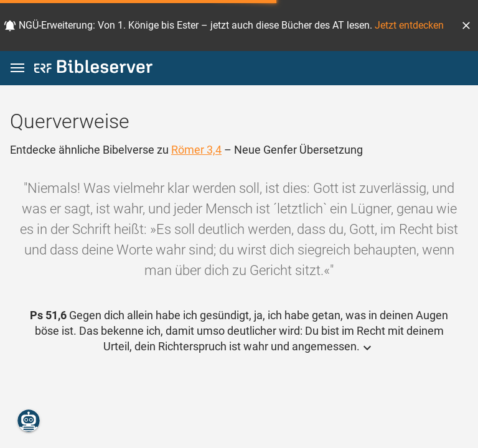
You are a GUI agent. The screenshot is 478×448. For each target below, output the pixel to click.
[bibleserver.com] (93, 69)
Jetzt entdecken (409, 25)
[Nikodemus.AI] (29, 421)
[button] (466, 26)
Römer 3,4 (196, 150)
